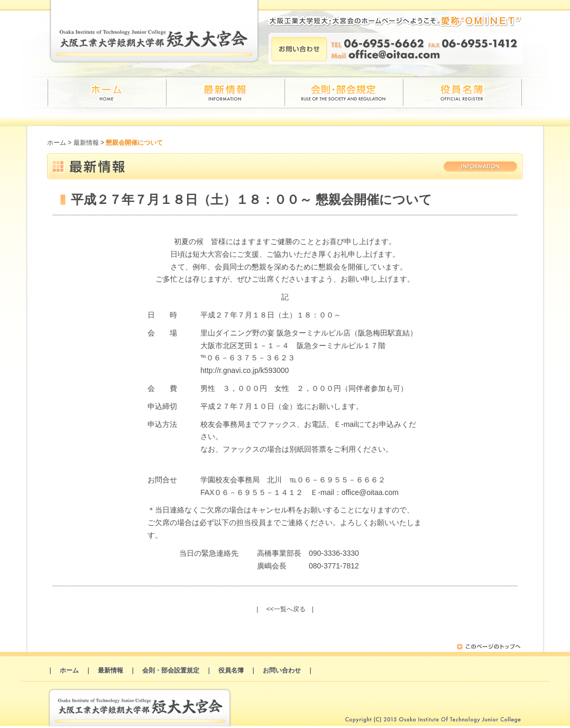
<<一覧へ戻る (286, 609)
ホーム (57, 143)
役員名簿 (231, 670)
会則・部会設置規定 (171, 670)
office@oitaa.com (370, 492)
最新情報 (86, 143)
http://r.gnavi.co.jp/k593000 (245, 370)
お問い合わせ (282, 670)
